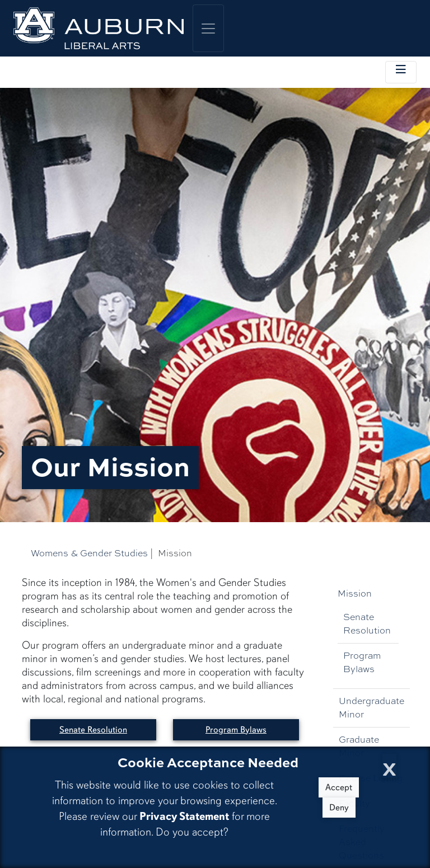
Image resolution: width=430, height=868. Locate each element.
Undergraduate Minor (371, 708)
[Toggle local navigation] (401, 72)
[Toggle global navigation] (208, 28)
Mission (355, 593)
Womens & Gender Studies (89, 553)
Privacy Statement (184, 816)
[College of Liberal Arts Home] (99, 28)
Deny (339, 808)
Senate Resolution (367, 624)
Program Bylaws (362, 662)
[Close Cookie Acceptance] (389, 766)
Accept (339, 787)
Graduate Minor (359, 746)
